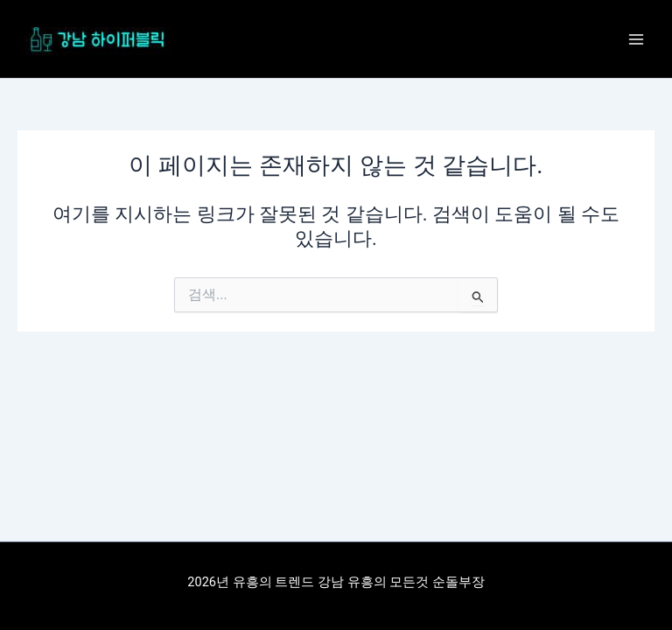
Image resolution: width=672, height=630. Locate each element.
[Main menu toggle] (636, 39)
